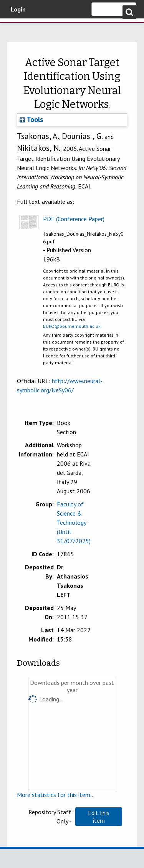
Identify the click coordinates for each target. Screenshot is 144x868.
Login (18, 9)
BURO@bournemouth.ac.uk (72, 326)
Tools (31, 119)
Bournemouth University (17, 29)
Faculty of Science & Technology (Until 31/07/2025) (74, 522)
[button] (99, 817)
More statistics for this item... (56, 795)
